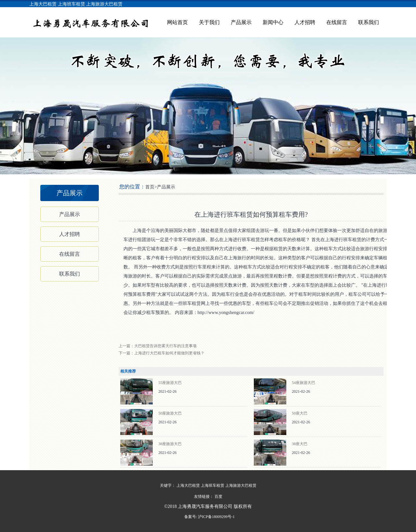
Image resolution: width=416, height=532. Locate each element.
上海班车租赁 (71, 4)
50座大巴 (300, 413)
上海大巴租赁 (43, 4)
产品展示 (241, 22)
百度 (218, 497)
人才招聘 (305, 22)
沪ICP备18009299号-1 (216, 517)
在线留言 (337, 22)
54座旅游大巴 (304, 383)
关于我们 (209, 22)
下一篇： (162, 353)
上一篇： (158, 346)
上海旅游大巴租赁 (104, 4)
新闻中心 (273, 22)
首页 (150, 187)
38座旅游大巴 (170, 444)
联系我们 (369, 22)
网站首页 (177, 22)
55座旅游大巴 (170, 383)
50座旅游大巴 (170, 413)
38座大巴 (300, 444)
